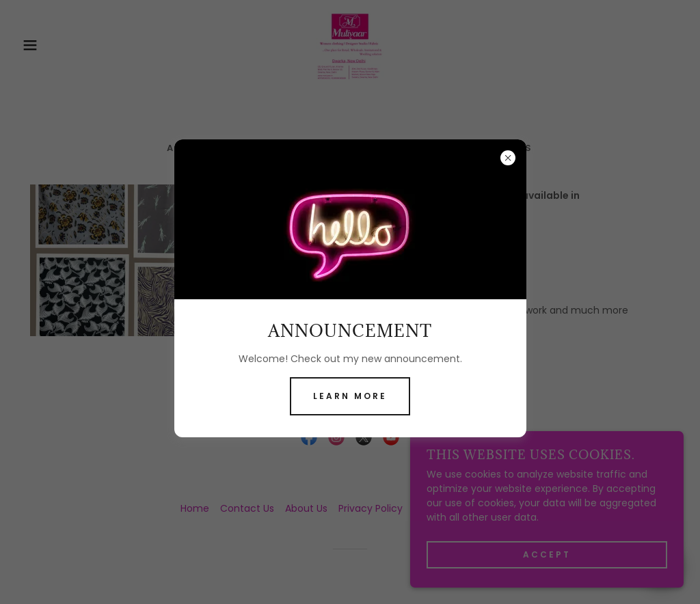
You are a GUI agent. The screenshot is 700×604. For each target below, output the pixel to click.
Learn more (350, 396)
